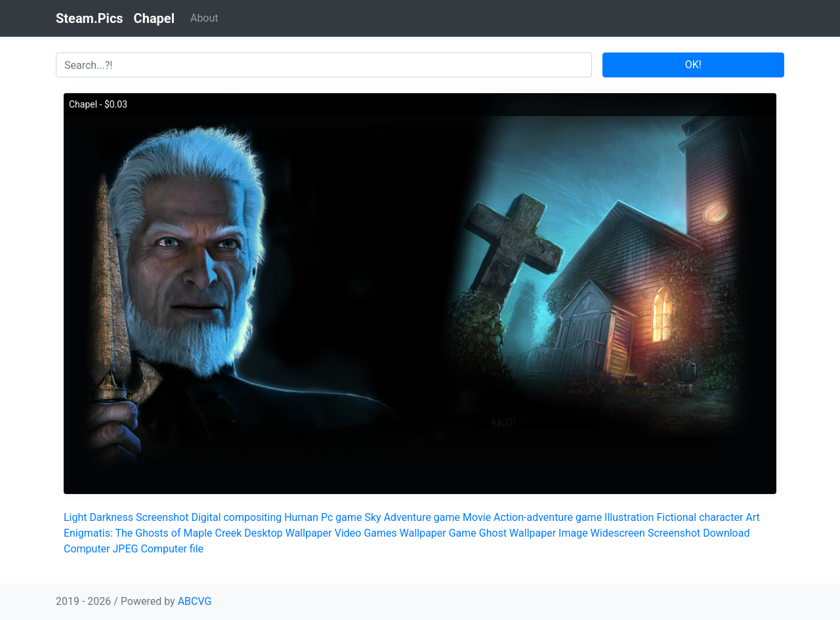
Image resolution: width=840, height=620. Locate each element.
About (204, 18)
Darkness (112, 517)
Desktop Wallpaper (288, 533)
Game (463, 533)
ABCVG (195, 601)
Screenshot (162, 517)
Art (752, 517)
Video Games (366, 533)
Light (75, 517)
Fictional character (700, 517)
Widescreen (618, 533)
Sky (372, 517)
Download (726, 533)
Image (573, 533)
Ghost (493, 533)
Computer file (172, 549)
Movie (477, 517)
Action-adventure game (548, 517)
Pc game (342, 517)
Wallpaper (423, 533)
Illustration (629, 517)
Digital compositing (236, 517)
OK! (693, 65)
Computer (87, 549)
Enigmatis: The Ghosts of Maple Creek (153, 533)
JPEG (125, 549)
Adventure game (422, 517)
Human (301, 517)
